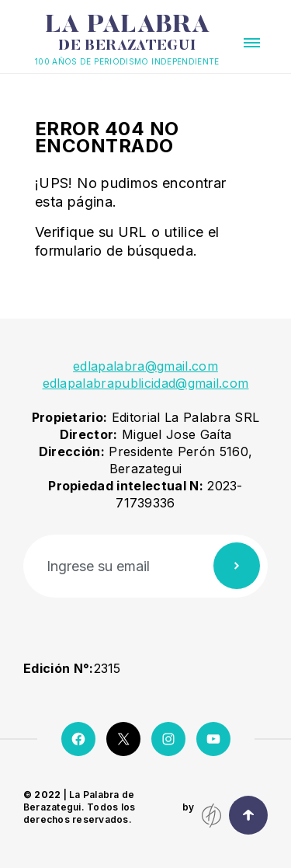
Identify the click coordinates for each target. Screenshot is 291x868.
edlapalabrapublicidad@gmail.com (146, 383)
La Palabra (127, 33)
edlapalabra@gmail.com (145, 366)
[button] (252, 43)
